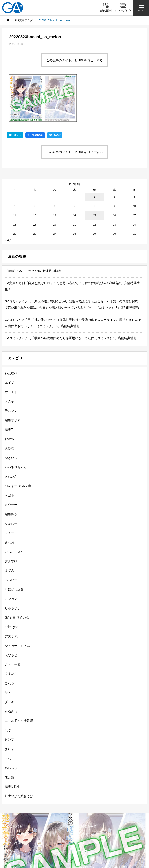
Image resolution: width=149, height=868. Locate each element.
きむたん (11, 435)
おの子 (9, 360)
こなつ (9, 642)
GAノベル (85, 801)
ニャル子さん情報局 (19, 679)
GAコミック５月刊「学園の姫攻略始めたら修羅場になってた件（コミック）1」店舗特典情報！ (72, 296)
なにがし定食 (14, 548)
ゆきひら (11, 416)
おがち (9, 397)
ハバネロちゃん (16, 425)
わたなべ (11, 332)
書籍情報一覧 (87, 785)
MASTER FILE (88, 833)
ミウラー (11, 463)
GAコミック (19, 809)
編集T (9, 388)
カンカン (11, 557)
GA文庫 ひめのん (17, 576)
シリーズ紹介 (20, 793)
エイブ (9, 341)
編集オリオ (13, 379)
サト (8, 651)
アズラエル (13, 595)
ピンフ (9, 698)
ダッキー (11, 660)
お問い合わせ (87, 846)
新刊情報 (16, 785)
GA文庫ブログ (88, 793)
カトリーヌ (13, 623)
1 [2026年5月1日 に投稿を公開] (94, 155)
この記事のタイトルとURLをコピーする (74, 60)
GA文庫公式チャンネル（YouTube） (103, 825)
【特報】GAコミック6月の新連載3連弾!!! (34, 229)
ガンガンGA (86, 809)
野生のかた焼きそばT (20, 754)
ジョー (9, 491)
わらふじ (11, 726)
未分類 (9, 736)
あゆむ (9, 407)
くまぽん (11, 632)
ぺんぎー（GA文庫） (20, 444)
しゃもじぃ (13, 566)
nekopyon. (12, 585)
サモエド (11, 350)
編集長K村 (12, 745)
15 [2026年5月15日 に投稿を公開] (94, 174)
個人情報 (16, 846)
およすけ (11, 519)
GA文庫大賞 (19, 801)
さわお (9, 501)
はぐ (8, 689)
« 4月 (8, 198)
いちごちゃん (14, 510)
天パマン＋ (13, 369)
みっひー (11, 538)
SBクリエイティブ (23, 825)
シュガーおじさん (17, 604)
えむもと (11, 613)
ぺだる (9, 454)
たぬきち (11, 670)
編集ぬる (11, 472)
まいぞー (11, 707)
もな (8, 717)
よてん (9, 529)
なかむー (11, 482)
